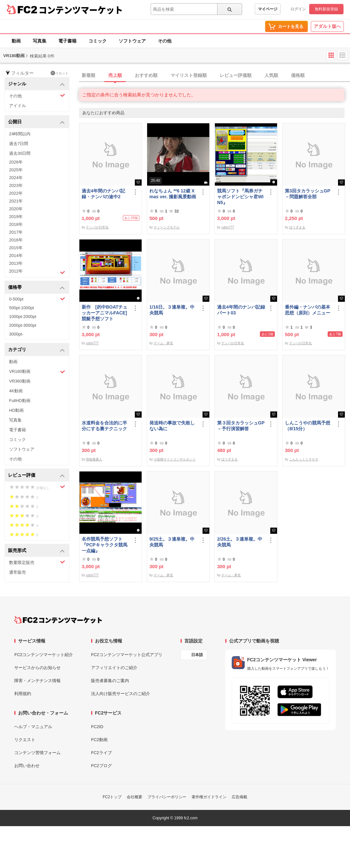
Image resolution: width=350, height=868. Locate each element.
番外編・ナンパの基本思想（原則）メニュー (308, 310)
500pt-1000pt (22, 308)
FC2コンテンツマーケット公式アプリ (127, 655)
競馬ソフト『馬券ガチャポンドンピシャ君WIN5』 (240, 197)
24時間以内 (20, 134)
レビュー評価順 (236, 75)
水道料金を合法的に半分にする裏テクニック (104, 426)
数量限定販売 (37, 562)
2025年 (16, 170)
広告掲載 (239, 797)
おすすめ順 (146, 75)
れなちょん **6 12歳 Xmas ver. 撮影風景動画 (173, 194)
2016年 (16, 240)
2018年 (16, 224)
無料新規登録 (326, 9)
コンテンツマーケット (81, 10)
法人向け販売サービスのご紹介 (121, 694)
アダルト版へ (327, 26)
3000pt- (16, 334)
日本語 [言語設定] (197, 655)
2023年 (16, 185)
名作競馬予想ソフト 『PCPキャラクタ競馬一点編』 (105, 545)
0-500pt (37, 299)
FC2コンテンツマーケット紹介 (44, 655)
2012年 (37, 272)
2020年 (16, 209)
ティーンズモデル (167, 227)
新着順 (88, 75)
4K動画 (16, 391)
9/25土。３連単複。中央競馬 (172, 542)
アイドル (17, 106)
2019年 (16, 217)
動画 (16, 41)
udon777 (228, 227)
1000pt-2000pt (23, 317)
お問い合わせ (27, 766)
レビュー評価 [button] (36, 476)
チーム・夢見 (163, 343)
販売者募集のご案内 (110, 681)
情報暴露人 (94, 459)
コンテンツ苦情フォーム (37, 753)
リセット (59, 73)
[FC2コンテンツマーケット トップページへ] (58, 620)
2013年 (16, 263)
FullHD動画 (20, 401)
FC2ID (97, 727)
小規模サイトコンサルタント (175, 459)
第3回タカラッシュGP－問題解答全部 (308, 194)
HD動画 (16, 410)
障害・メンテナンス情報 (37, 681)
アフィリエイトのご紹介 (114, 668)
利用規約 (23, 694)
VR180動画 (37, 372)
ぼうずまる (297, 227)
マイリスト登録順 (189, 75)
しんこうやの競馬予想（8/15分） (308, 426)
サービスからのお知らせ (37, 668)
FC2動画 (99, 740)
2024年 (16, 178)
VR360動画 (20, 381)
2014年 (16, 256)
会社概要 (134, 797)
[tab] (215, 76)
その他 (165, 41)
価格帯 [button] (36, 288)
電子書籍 (67, 41)
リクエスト (25, 740)
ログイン (298, 9)
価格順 (298, 75)
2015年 (16, 248)
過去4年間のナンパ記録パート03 (241, 310)
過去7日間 (19, 144)
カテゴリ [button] (36, 350)
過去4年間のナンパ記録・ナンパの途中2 (103, 194)
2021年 (16, 201)
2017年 (16, 232)
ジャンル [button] (36, 84)
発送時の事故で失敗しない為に (172, 426)
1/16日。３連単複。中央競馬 (172, 310)
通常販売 (17, 572)
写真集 (40, 41)
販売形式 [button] (36, 551)
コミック (98, 41)
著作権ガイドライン (209, 797)
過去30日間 (20, 153)
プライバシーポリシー (167, 797)
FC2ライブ (101, 753)
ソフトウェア (132, 41)
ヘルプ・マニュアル (33, 727)
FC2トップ (112, 797)
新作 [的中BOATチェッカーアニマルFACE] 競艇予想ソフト (105, 313)
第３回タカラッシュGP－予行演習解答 (241, 426)
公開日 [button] (36, 122)
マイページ (268, 9)
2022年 (16, 193)
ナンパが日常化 (97, 227)
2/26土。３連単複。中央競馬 (240, 542)
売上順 (115, 75)
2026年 (16, 162)
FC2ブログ (101, 766)
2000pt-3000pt (23, 325)
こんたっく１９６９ (304, 459)
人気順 (271, 75)
